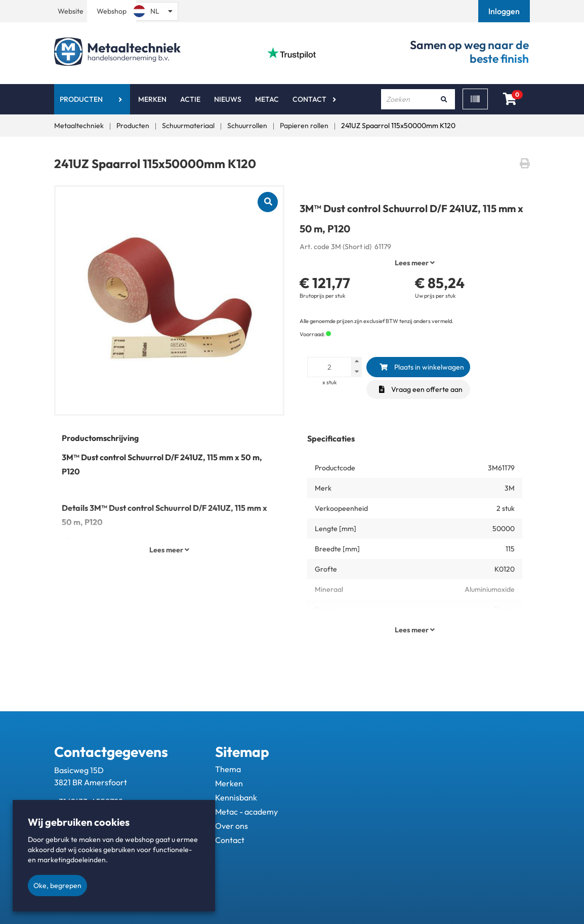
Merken (152, 99)
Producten (81, 99)
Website (71, 11)
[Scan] (475, 99)
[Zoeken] (444, 99)
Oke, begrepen (57, 886)
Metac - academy (246, 812)
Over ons (232, 826)
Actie (190, 99)
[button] (505, 11)
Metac (267, 99)
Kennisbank (236, 797)
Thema (228, 769)
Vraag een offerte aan (421, 389)
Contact (309, 99)
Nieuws (228, 99)
